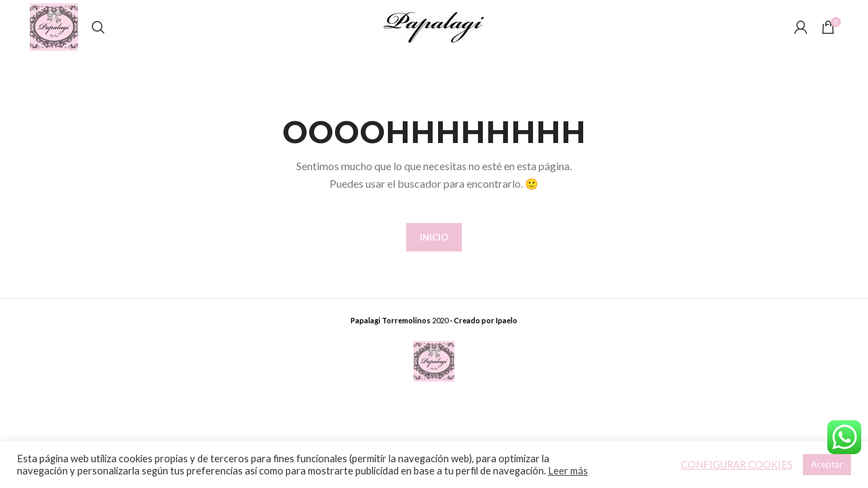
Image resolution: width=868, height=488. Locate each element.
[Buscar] (98, 27)
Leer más (568, 471)
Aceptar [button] (827, 464)
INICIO (434, 237)
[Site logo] (54, 26)
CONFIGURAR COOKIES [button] (737, 465)
